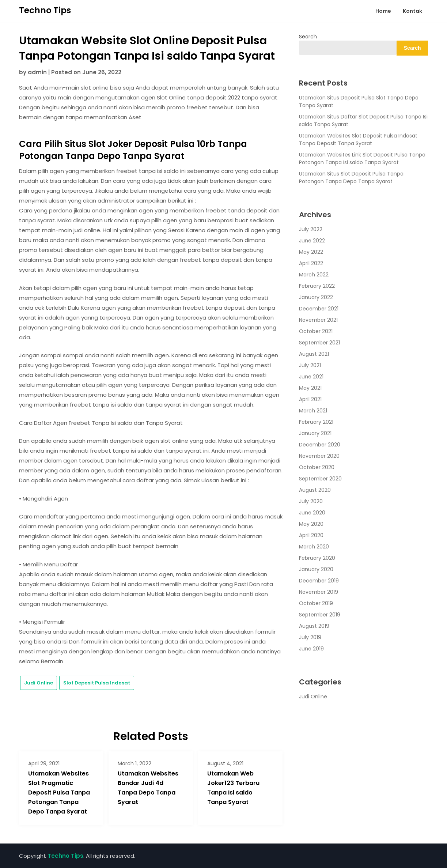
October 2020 (317, 467)
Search (308, 37)
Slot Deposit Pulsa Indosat (97, 683)
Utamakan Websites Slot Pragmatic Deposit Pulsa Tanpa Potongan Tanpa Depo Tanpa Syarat (59, 792)
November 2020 (319, 456)
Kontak (412, 11)
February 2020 (317, 558)
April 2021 (310, 399)
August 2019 (314, 626)
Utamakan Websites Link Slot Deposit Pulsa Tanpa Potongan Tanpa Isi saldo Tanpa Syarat (362, 158)
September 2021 (319, 343)
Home (383, 11)
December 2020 (320, 445)
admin (37, 72)
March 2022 (314, 275)
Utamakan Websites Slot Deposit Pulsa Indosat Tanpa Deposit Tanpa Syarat (358, 139)
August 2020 (315, 490)
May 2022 (311, 252)
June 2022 (312, 241)
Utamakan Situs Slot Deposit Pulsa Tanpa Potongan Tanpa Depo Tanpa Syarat (351, 178)
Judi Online (39, 683)
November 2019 (319, 592)
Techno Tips (45, 10)
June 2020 (312, 513)
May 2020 (311, 524)
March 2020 (314, 547)
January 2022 (316, 297)
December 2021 (319, 309)
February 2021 (316, 422)
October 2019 (316, 603)
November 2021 (318, 320)
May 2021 (310, 388)
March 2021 (313, 411)
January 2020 (316, 569)
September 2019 (320, 615)
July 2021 (310, 365)
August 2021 (314, 354)
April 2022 (311, 263)
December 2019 (319, 581)
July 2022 (311, 229)
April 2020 (311, 535)
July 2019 (310, 637)
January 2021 (315, 433)
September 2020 (320, 479)
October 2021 (316, 331)
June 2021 (311, 377)
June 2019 (311, 649)
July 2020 (311, 501)
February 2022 (317, 286)
